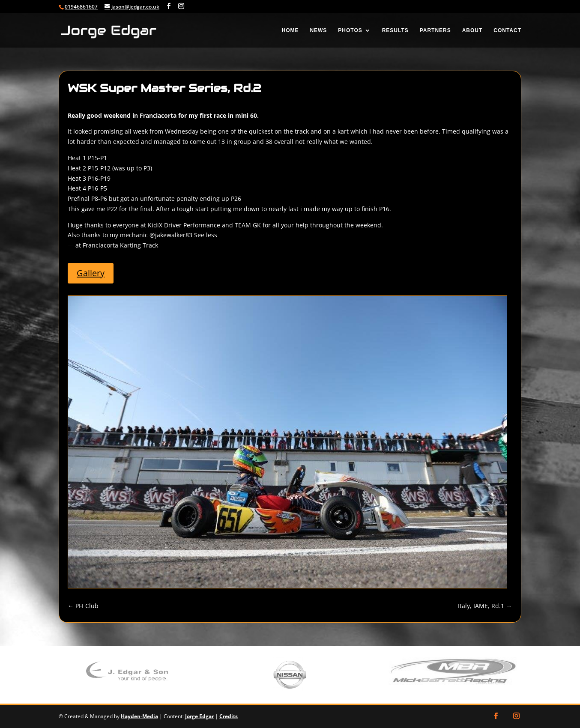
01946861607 (81, 7)
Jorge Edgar (199, 716)
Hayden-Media (139, 716)
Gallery (111, 280)
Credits (229, 716)
